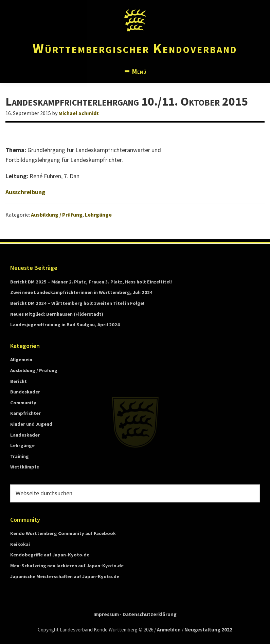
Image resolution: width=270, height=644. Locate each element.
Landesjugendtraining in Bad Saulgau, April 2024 (65, 325)
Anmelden (169, 630)
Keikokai (20, 544)
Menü (139, 71)
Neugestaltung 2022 (208, 630)
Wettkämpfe (25, 467)
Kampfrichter (25, 413)
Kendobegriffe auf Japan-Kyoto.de (50, 555)
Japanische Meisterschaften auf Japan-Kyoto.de (65, 576)
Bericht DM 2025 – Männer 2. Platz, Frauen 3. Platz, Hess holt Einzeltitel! (91, 282)
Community (23, 403)
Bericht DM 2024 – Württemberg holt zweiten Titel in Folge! (77, 303)
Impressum (106, 614)
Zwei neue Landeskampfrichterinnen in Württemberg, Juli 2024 (81, 292)
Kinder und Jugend (31, 424)
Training (20, 456)
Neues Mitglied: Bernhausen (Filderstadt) (57, 314)
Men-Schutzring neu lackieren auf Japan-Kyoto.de (67, 566)
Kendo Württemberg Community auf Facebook (63, 533)
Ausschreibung (25, 192)
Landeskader (25, 435)
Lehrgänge (98, 215)
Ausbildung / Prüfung (57, 215)
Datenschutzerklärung (150, 614)
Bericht (19, 381)
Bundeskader (25, 392)
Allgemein (21, 360)
